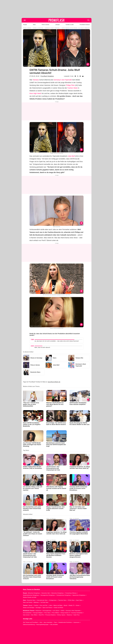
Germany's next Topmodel (63, 80)
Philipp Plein (70, 85)
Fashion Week (73, 88)
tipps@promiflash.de (54, 382)
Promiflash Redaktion (47, 76)
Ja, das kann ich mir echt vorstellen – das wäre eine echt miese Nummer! (57, 341)
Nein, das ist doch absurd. (42, 347)
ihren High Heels (35, 93)
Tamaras (36, 80)
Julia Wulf (71, 156)
